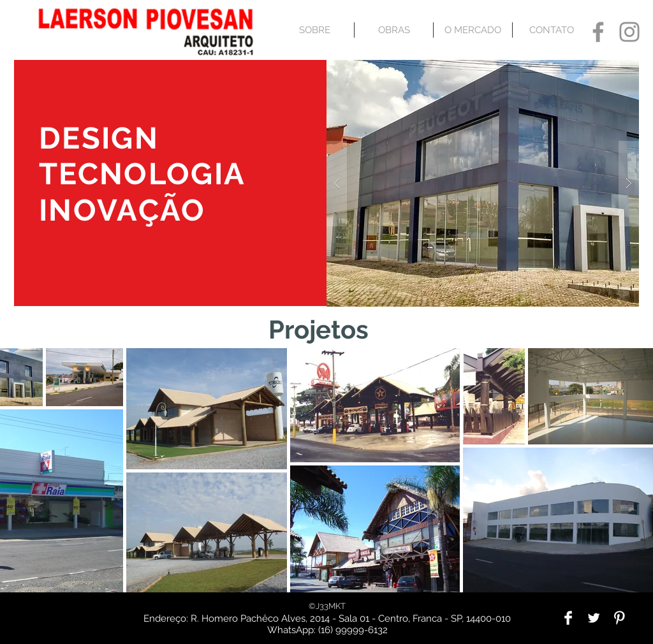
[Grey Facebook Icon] (598, 32)
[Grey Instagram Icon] (629, 32)
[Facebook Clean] (568, 618)
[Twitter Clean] (594, 618)
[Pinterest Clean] (619, 618)
